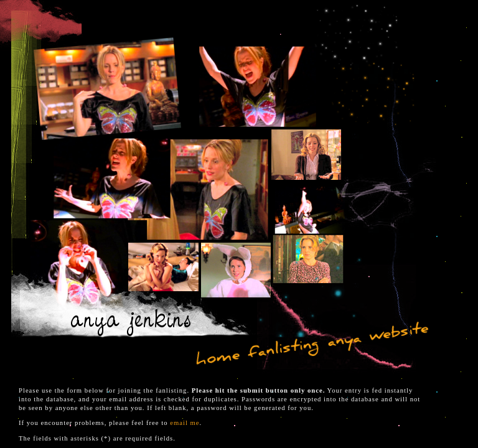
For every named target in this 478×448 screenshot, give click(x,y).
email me (185, 423)
